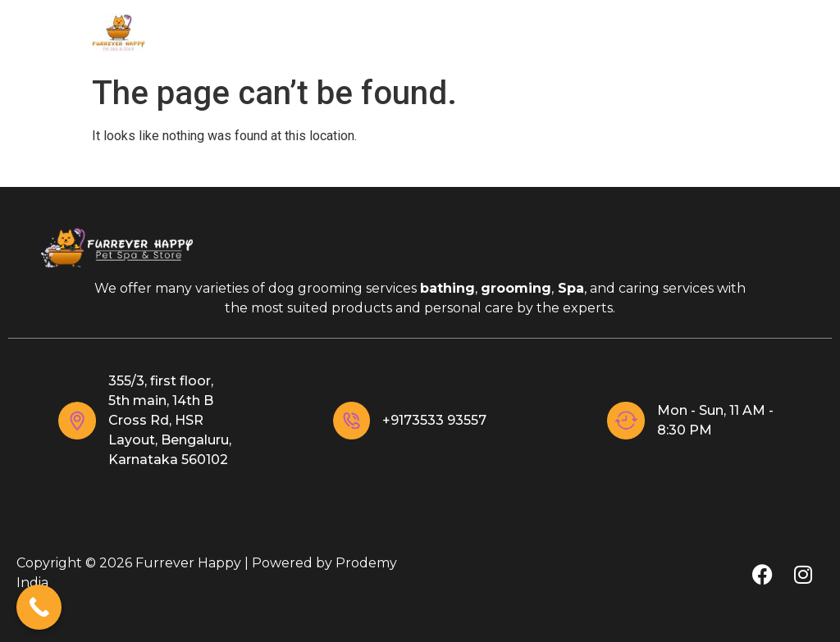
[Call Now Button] (39, 607)
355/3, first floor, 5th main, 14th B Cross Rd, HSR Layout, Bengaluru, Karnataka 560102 (170, 420)
